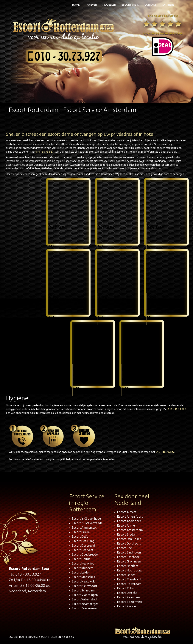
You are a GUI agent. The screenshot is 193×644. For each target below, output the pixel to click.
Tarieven (91, 5)
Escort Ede (124, 548)
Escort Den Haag (83, 541)
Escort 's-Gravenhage (86, 519)
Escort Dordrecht (84, 545)
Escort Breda (126, 534)
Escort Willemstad (84, 599)
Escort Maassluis (83, 577)
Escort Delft (80, 536)
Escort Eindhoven (129, 552)
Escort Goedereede (85, 554)
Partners (168, 5)
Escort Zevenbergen (85, 604)
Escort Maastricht (129, 579)
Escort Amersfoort (130, 516)
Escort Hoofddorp (130, 570)
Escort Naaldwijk (83, 581)
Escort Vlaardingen (85, 595)
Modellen (109, 5)
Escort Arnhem (127, 525)
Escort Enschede (128, 557)
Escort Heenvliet (83, 563)
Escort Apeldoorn (129, 521)
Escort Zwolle (126, 606)
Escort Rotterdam (129, 584)
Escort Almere (127, 512)
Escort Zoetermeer (84, 608)
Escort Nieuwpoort (85, 586)
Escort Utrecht (127, 593)
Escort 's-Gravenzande (87, 523)
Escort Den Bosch (129, 539)
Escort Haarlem (128, 566)
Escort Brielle (81, 532)
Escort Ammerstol (84, 528)
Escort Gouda (81, 559)
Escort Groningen (129, 561)
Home (76, 5)
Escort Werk (130, 5)
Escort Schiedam (83, 590)
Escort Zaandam (129, 597)
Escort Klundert (82, 568)
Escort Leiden (81, 572)
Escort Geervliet (83, 550)
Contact (150, 5)
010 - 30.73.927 (45, 152)
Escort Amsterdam (130, 530)
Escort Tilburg (127, 588)
